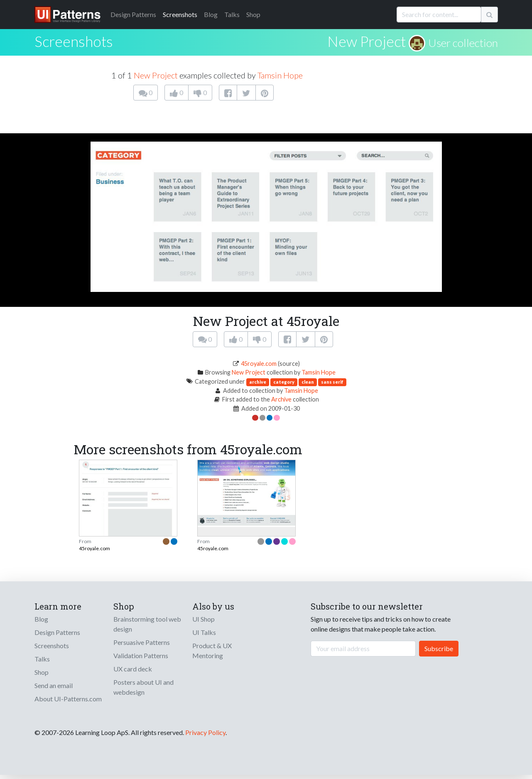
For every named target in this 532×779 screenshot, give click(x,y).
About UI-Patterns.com (68, 699)
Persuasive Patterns (142, 642)
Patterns (133, 14)
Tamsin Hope (280, 75)
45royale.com (259, 364)
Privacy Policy (205, 732)
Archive (281, 399)
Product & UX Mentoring (212, 650)
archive (258, 382)
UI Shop (203, 619)
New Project (367, 41)
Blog (211, 14)
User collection (463, 43)
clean (308, 382)
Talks (232, 14)
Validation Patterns (141, 655)
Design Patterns (57, 632)
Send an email (54, 685)
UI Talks (204, 632)
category (284, 382)
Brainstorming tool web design (147, 624)
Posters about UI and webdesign (143, 687)
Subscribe (439, 648)
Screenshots (180, 14)
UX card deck (133, 669)
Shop (253, 14)
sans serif (332, 382)
